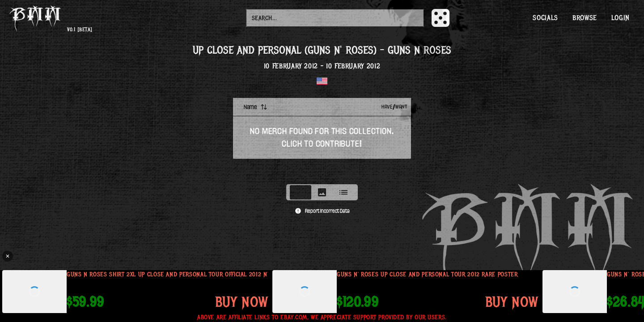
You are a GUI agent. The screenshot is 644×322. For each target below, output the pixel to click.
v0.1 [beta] (80, 30)
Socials (545, 18)
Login (621, 18)
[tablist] (322, 192)
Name (256, 107)
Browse (585, 18)
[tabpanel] (322, 138)
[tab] (301, 192)
